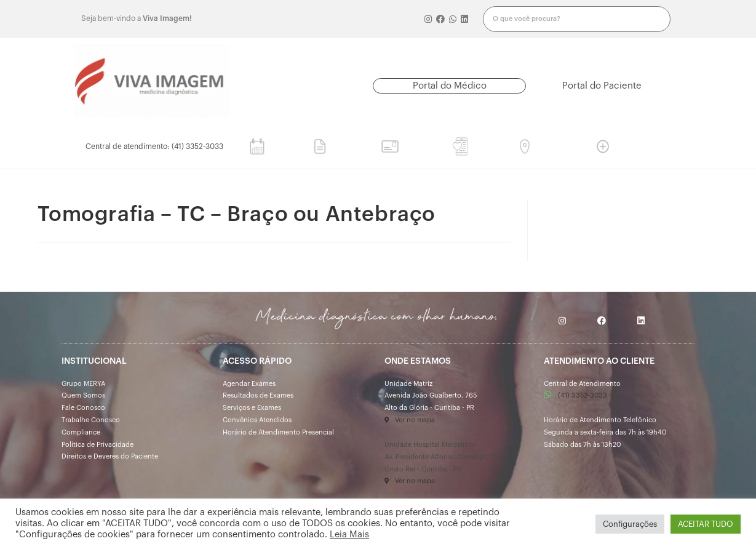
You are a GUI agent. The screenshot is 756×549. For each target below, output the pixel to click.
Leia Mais (349, 535)
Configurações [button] (630, 524)
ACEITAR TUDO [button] (706, 524)
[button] (449, 86)
